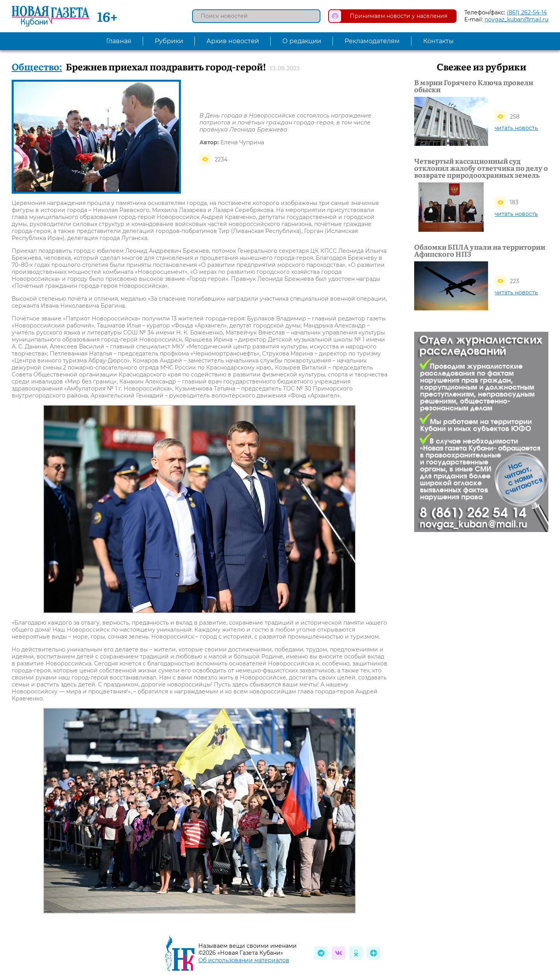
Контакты (438, 41)
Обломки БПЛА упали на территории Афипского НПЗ (480, 250)
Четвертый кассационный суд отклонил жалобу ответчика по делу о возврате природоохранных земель (481, 168)
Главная (119, 41)
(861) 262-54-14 (527, 12)
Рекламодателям (372, 41)
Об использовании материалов (244, 960)
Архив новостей (233, 41)
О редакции (302, 41)
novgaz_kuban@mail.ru (516, 19)
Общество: (37, 66)
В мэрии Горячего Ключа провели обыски (474, 86)
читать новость (516, 128)
